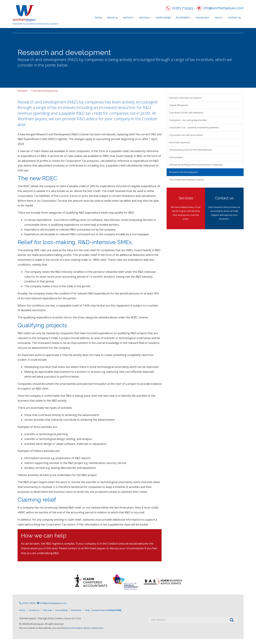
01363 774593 (182, 8)
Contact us (234, 18)
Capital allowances (179, 105)
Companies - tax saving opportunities (188, 120)
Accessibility (62, 610)
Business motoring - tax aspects (185, 98)
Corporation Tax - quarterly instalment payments (194, 127)
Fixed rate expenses (180, 142)
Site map (47, 610)
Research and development (183, 172)
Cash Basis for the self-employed (186, 113)
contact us (74, 548)
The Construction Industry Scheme (187, 180)
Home (99, 18)
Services (145, 18)
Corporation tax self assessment (186, 135)
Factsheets (183, 18)
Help (88, 610)
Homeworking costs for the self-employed (191, 150)
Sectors (129, 18)
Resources (203, 18)
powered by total (107, 610)
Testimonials (163, 18)
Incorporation (176, 157)
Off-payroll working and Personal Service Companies (196, 165)
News (219, 18)
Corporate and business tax (44, 91)
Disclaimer (76, 610)
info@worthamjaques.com (223, 8)
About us (113, 18)
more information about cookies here (84, 628)
